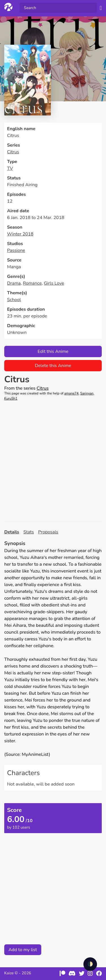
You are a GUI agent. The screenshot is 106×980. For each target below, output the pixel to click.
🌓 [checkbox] (90, 964)
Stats (29, 532)
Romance (32, 283)
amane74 (71, 393)
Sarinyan (87, 393)
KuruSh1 (11, 398)
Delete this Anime (53, 366)
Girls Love (54, 283)
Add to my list (23, 950)
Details (12, 532)
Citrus (13, 152)
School (14, 300)
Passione (16, 250)
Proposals (48, 532)
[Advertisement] (53, 461)
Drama (14, 283)
